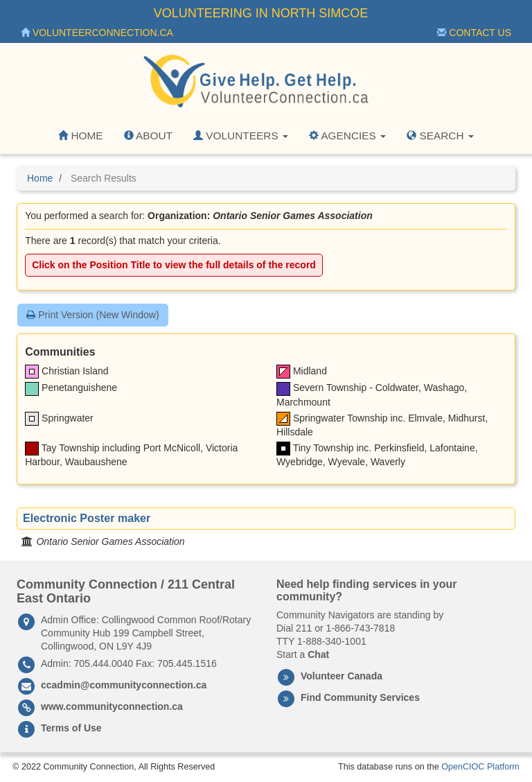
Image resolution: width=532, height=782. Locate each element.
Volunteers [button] (241, 136)
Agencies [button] (347, 136)
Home (80, 136)
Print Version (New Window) (92, 315)
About (148, 136)
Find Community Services (360, 697)
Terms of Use (71, 728)
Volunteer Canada (342, 676)
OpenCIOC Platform (480, 767)
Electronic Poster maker (87, 518)
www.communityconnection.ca (112, 706)
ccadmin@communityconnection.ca (124, 685)
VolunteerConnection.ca (97, 33)
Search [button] (440, 136)
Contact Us (474, 33)
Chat (318, 654)
